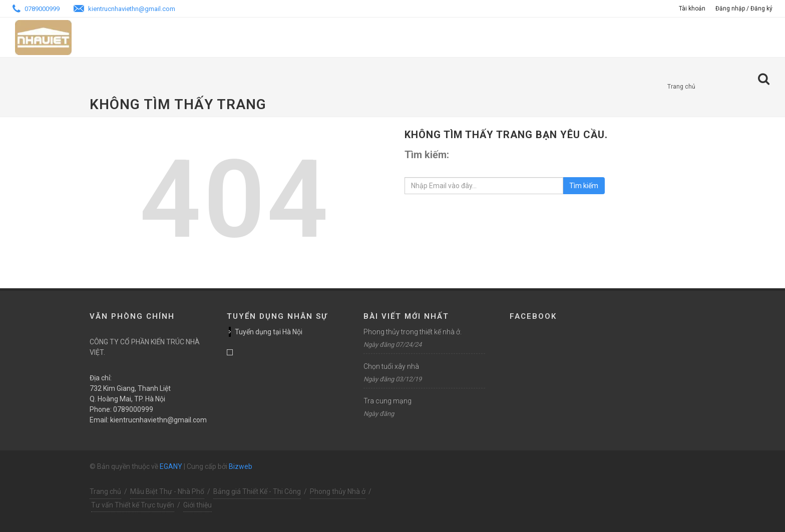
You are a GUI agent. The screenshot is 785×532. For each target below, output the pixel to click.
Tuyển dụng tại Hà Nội (269, 332)
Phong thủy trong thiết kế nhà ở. (413, 332)
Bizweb (241, 466)
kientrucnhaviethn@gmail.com (124, 9)
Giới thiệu (198, 505)
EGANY (171, 466)
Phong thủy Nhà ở (338, 491)
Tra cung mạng (387, 401)
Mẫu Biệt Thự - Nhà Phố (167, 491)
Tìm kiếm (584, 186)
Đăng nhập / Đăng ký (744, 9)
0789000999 (36, 9)
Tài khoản (692, 9)
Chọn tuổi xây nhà (391, 366)
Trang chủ (681, 87)
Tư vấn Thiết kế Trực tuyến (133, 505)
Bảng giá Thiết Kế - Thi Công (257, 491)
